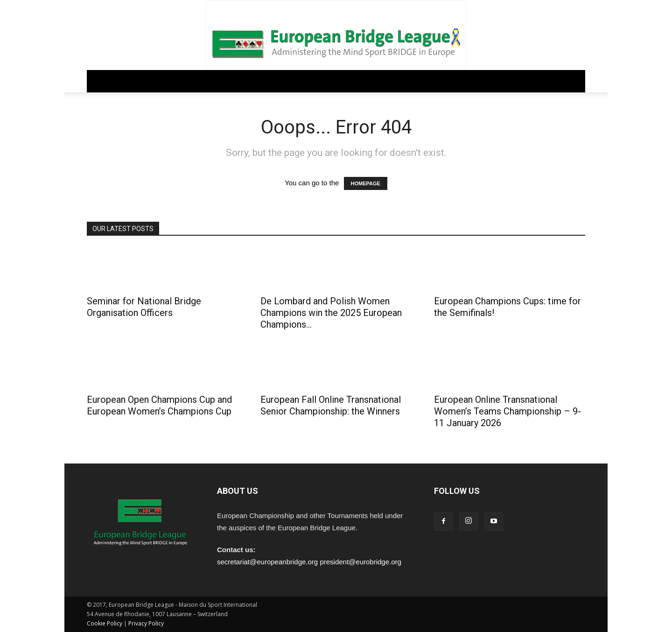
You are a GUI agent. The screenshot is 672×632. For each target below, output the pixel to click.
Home (103, 81)
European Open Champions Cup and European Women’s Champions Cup (159, 405)
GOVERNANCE (148, 81)
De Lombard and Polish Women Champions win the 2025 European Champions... (331, 313)
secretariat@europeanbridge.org (267, 562)
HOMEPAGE (366, 183)
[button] (574, 82)
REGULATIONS (207, 81)
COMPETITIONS (268, 81)
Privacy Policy (146, 623)
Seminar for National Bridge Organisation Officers (144, 307)
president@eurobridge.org (360, 562)
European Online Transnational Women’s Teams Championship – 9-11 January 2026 (507, 411)
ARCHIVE (410, 81)
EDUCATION (326, 81)
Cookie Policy (105, 623)
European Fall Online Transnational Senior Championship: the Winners (331, 405)
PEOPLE (371, 81)
